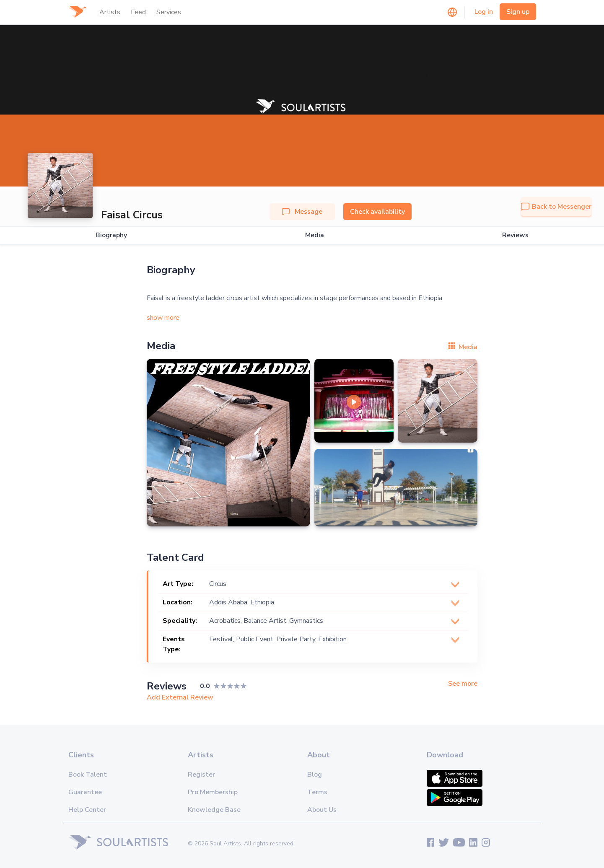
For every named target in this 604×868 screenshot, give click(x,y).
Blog (315, 775)
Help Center (87, 810)
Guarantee (85, 792)
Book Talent (88, 775)
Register (201, 775)
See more (463, 684)
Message (302, 212)
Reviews (515, 235)
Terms (317, 792)
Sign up (518, 12)
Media (315, 235)
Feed (138, 12)
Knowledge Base (214, 810)
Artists (110, 12)
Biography (111, 235)
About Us (322, 810)
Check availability (377, 212)
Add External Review (180, 697)
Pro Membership (213, 792)
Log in (484, 12)
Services (169, 12)
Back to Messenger (556, 207)
